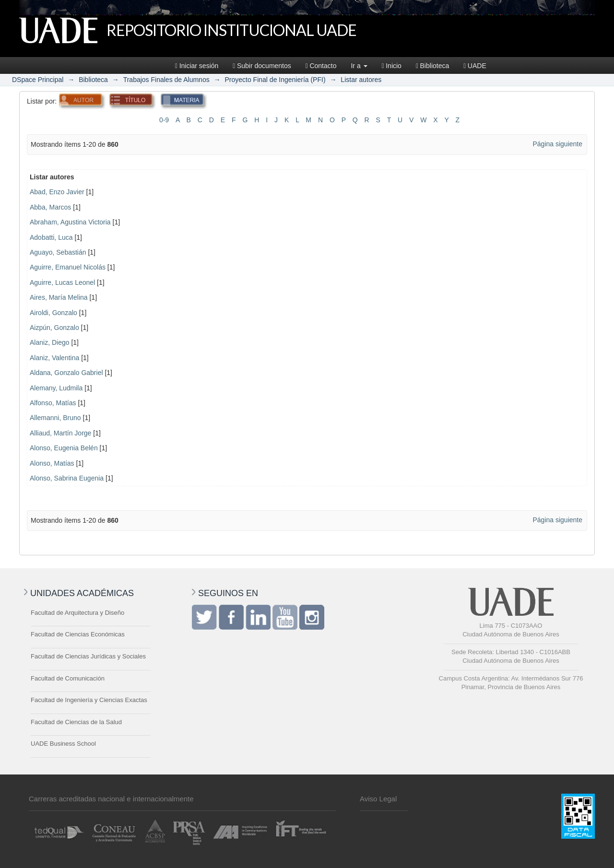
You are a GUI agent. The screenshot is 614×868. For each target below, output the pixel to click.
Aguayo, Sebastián (58, 252)
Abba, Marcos (50, 207)
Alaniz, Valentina (54, 358)
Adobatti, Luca (51, 237)
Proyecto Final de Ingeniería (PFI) (275, 80)
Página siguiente (557, 144)
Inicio (392, 66)
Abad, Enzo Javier (57, 192)
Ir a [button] (359, 66)
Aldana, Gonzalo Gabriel (66, 373)
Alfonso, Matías (53, 403)
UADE (475, 66)
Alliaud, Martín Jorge (60, 433)
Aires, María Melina (59, 297)
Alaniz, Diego (50, 342)
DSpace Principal (38, 80)
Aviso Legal (378, 799)
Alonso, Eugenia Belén (64, 448)
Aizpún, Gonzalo (54, 328)
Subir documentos (262, 66)
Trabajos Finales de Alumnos (166, 80)
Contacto (321, 66)
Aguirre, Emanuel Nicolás (68, 267)
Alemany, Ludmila (56, 388)
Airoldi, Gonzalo (53, 313)
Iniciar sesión (197, 66)
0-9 (164, 120)
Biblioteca (432, 66)
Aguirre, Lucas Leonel (62, 282)
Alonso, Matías (52, 463)
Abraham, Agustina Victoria (70, 222)
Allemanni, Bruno (55, 418)
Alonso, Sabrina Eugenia (67, 478)
